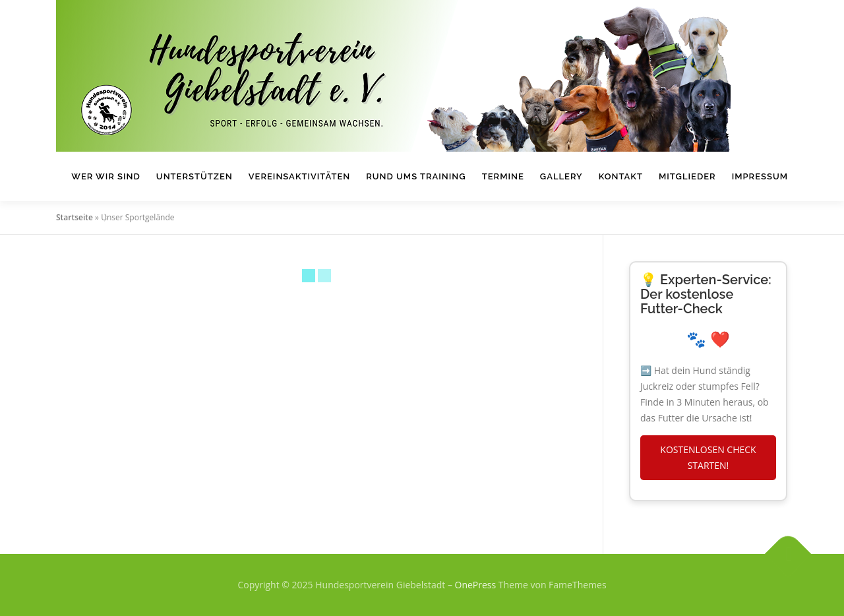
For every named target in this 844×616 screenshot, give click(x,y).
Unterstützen (195, 176)
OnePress (476, 585)
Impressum (760, 176)
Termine (503, 176)
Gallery (561, 176)
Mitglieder (687, 176)
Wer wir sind (106, 176)
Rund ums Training (416, 176)
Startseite (75, 217)
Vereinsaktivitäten (299, 176)
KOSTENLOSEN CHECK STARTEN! (708, 457)
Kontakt (621, 176)
